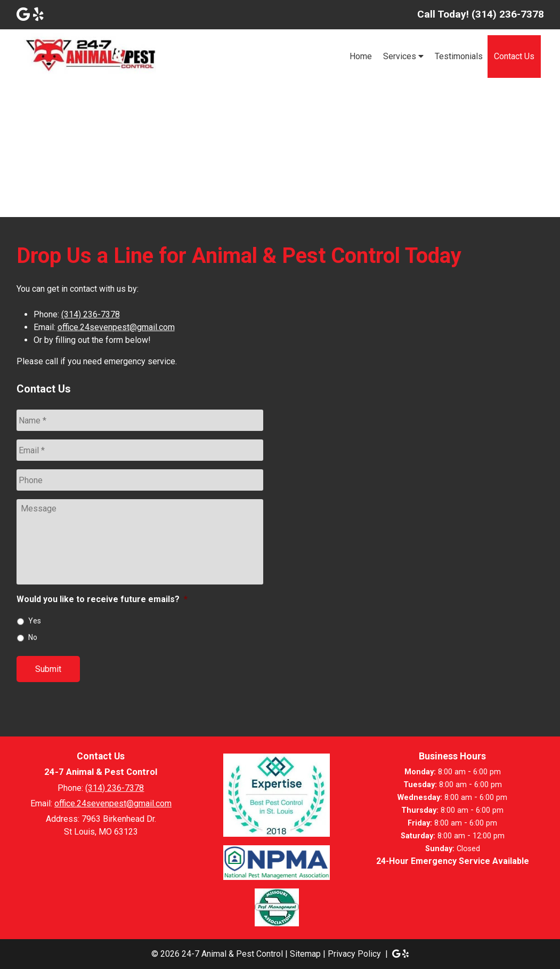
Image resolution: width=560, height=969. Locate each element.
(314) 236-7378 (91, 314)
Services (403, 56)
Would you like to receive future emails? (102, 599)
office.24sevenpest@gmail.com (116, 327)
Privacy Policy (354, 954)
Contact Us (514, 56)
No (33, 637)
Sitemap (305, 954)
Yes (35, 621)
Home (361, 56)
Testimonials (459, 56)
